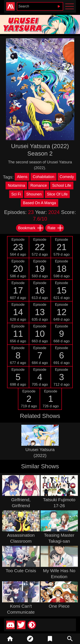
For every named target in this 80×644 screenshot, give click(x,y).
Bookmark (31, 228)
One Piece (59, 606)
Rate (55, 228)
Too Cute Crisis (21, 571)
